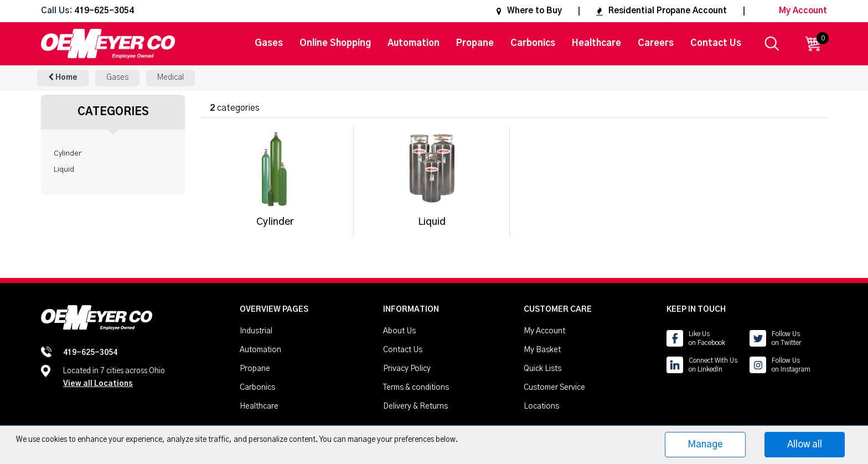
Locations (541, 406)
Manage (705, 444)
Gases (269, 43)
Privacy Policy (407, 369)
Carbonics (533, 43)
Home (63, 77)
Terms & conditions (416, 388)
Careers (656, 43)
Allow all (805, 444)
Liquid (64, 169)
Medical (170, 78)
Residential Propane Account (662, 11)
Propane (475, 43)
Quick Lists (542, 369)
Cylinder (68, 153)
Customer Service (554, 388)
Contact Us (716, 43)
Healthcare (596, 43)
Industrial (256, 331)
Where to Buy (529, 11)
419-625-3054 (104, 11)
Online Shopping (335, 43)
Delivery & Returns (415, 406)
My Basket (542, 350)
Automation (414, 43)
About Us (399, 331)
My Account (794, 11)
